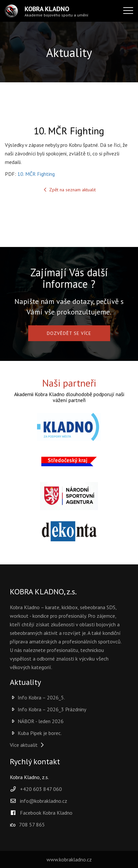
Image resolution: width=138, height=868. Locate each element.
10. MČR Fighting (36, 174)
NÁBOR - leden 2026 (37, 721)
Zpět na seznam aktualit (69, 190)
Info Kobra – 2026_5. (37, 697)
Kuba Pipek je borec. (36, 733)
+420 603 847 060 (41, 789)
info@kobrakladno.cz (44, 801)
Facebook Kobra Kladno (41, 813)
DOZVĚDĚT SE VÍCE (69, 333)
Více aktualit (28, 745)
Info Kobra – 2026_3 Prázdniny (48, 709)
